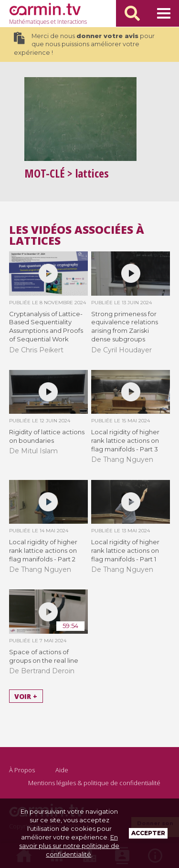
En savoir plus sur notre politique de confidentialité (69, 846)
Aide (62, 770)
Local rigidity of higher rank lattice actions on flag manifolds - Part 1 (125, 550)
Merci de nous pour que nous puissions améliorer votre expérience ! (84, 44)
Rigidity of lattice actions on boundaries (47, 436)
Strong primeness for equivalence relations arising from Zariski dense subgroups (125, 327)
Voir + (26, 696)
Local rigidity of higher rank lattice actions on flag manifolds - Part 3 (125, 440)
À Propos (22, 770)
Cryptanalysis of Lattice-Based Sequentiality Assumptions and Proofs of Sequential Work (46, 327)
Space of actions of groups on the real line (44, 656)
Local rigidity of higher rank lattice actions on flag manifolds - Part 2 (43, 550)
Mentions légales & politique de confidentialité (94, 783)
